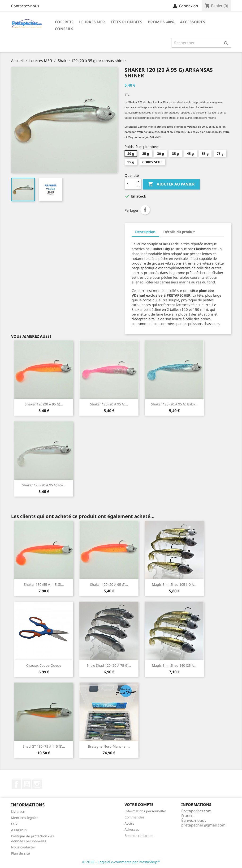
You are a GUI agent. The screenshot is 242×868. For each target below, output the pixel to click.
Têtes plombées (126, 22)
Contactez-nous (25, 6)
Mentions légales (25, 818)
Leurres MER (92, 22)
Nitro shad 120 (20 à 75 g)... (109, 665)
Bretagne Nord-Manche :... (109, 746)
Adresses (132, 829)
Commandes (134, 817)
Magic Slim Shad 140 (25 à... (174, 665)
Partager (145, 210)
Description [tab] (145, 232)
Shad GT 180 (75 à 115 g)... (44, 746)
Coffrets (64, 22)
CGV (14, 824)
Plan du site (20, 853)
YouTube (27, 784)
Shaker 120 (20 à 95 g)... (44, 404)
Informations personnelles (146, 811)
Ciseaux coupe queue (44, 665)
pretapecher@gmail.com (203, 825)
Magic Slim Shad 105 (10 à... (174, 584)
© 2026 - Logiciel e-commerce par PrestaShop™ (121, 862)
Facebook (16, 784)
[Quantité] (130, 184)
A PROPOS (19, 830)
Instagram (37, 784)
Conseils (64, 29)
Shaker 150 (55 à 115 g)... (44, 584)
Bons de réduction (139, 836)
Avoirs (129, 823)
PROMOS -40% (161, 22)
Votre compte (139, 805)
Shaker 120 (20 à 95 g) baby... (174, 404)
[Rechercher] (201, 43)
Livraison (18, 811)
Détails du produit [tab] (179, 232)
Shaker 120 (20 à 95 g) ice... (44, 485)
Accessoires (193, 22)
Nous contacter (23, 847)
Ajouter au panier (171, 184)
